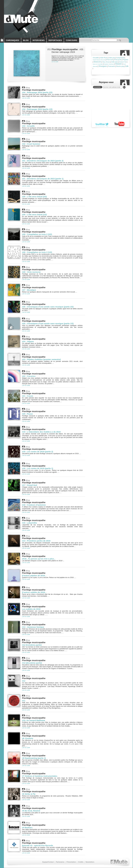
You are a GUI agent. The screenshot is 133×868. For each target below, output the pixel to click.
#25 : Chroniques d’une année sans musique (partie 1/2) (48, 323)
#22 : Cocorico (29, 376)
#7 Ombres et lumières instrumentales (40, 776)
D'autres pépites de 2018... (34, 575)
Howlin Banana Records (99, 60)
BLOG (26, 40)
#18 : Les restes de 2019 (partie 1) (38, 468)
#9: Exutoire (28, 738)
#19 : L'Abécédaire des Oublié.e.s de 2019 (41, 432)
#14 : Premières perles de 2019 (36, 541)
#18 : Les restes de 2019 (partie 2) (38, 452)
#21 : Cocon (28, 396)
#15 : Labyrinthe (29, 523)
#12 (24, 681)
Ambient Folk (123, 62)
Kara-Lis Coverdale (98, 64)
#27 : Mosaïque (29, 290)
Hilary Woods (106, 62)
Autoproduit (120, 58)
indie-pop (114, 62)
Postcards (111, 66)
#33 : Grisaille (28, 126)
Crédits (81, 862)
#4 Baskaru (27, 827)
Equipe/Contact (48, 862)
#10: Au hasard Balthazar (34, 720)
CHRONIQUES (13, 40)
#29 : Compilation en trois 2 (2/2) (37, 234)
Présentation (71, 862)
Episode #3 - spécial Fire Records (38, 845)
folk (127, 66)
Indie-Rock (104, 58)
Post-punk (118, 60)
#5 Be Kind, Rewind (31, 811)
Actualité (96, 58)
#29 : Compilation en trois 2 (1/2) (37, 252)
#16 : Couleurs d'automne (34, 505)
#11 (24, 701)
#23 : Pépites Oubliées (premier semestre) (41, 359)
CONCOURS (72, 40)
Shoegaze (103, 66)
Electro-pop (120, 66)
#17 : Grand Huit (30, 485)
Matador (119, 64)
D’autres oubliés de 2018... (34, 592)
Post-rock (110, 60)
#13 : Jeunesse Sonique (33, 627)
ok (124, 87)
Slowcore (97, 62)
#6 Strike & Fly (29, 794)
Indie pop (112, 58)
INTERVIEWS (39, 40)
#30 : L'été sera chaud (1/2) (34, 214)
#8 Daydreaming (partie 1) (34, 758)
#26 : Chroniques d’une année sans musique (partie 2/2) (48, 307)
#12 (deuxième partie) (32, 663)
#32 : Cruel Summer (31, 144)
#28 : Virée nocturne (31, 272)
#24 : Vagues (28, 341)
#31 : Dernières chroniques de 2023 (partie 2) (43, 161)
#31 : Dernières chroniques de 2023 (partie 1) (43, 179)
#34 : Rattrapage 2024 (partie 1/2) (37, 109)
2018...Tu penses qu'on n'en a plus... (39, 559)
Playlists (125, 60)
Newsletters (90, 862)
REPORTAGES (55, 40)
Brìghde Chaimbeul (109, 64)
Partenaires (60, 862)
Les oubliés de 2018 (31, 609)
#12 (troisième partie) (32, 645)
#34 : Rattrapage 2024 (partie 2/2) (37, 92)
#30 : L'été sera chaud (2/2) (34, 197)
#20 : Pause (27, 414)
